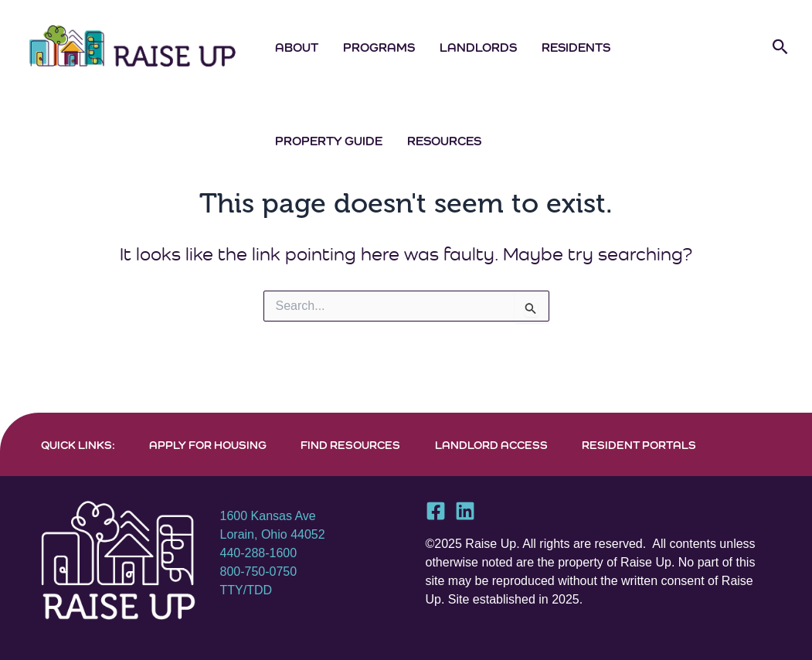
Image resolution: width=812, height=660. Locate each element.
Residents (576, 47)
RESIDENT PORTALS (639, 445)
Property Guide (329, 141)
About (297, 47)
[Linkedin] (465, 511)
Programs (379, 47)
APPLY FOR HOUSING (208, 445)
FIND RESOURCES (350, 445)
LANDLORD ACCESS (491, 445)
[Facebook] (436, 511)
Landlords (478, 47)
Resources (444, 141)
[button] (780, 47)
